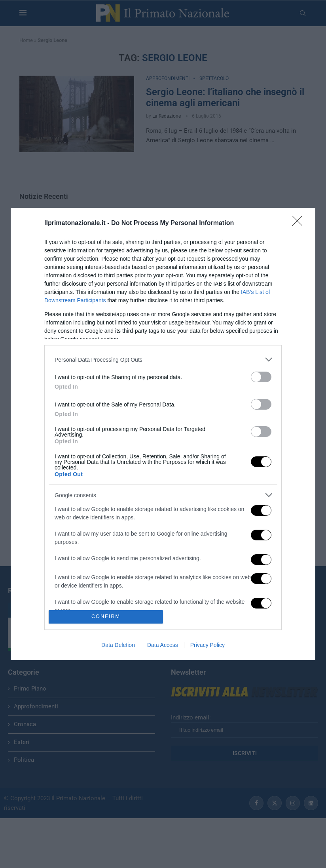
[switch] (261, 377)
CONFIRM (106, 617)
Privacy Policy (208, 645)
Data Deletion (118, 645)
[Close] (300, 223)
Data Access (163, 645)
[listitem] (163, 360)
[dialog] (163, 434)
